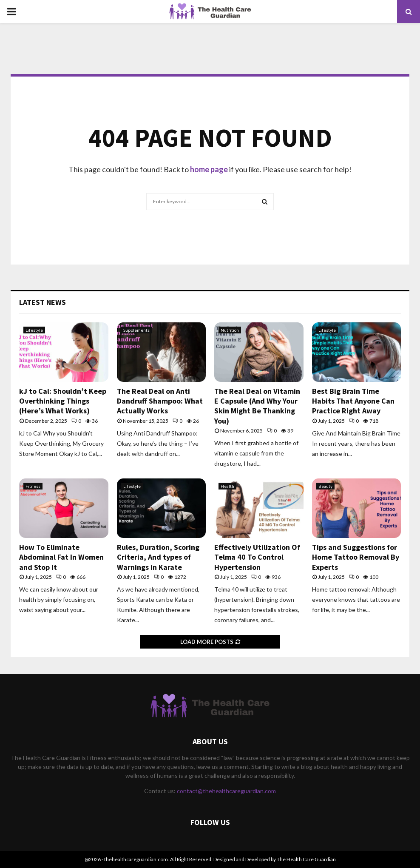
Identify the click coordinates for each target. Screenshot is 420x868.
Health (227, 486)
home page (209, 169)
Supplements (136, 330)
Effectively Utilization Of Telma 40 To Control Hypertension (257, 557)
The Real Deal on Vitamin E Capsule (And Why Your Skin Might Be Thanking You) (257, 406)
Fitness (33, 486)
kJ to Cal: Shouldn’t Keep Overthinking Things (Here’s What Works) (63, 401)
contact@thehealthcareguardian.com (226, 791)
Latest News (43, 302)
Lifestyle (34, 330)
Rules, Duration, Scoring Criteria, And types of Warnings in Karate (158, 557)
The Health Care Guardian (306, 859)
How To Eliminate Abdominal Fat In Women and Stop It (61, 557)
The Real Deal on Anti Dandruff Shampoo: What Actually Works (160, 401)
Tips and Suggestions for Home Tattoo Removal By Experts (356, 557)
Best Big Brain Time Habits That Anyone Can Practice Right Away (353, 401)
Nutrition (230, 330)
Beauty (325, 486)
